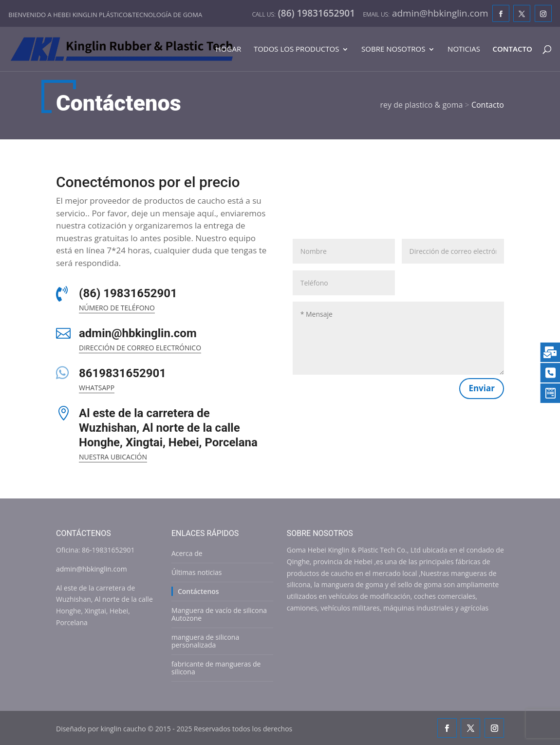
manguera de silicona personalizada (205, 641)
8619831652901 (122, 373)
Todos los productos (297, 49)
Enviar (482, 388)
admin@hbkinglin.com (138, 333)
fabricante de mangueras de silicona (216, 668)
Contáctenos (198, 591)
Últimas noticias (197, 572)
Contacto (513, 49)
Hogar (228, 49)
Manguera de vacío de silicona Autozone (219, 614)
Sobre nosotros (393, 49)
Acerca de (187, 553)
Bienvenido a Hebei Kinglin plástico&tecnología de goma (105, 15)
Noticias (464, 49)
